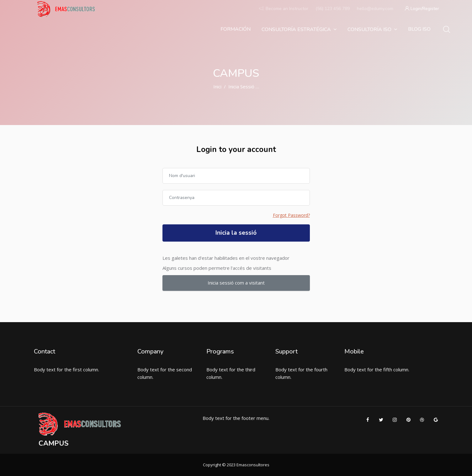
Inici (217, 86)
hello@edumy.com (375, 9)
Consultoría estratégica (299, 29)
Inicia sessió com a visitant (236, 283)
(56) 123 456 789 (333, 9)
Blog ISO (419, 29)
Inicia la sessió (236, 233)
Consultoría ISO (372, 29)
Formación (236, 29)
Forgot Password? (291, 215)
